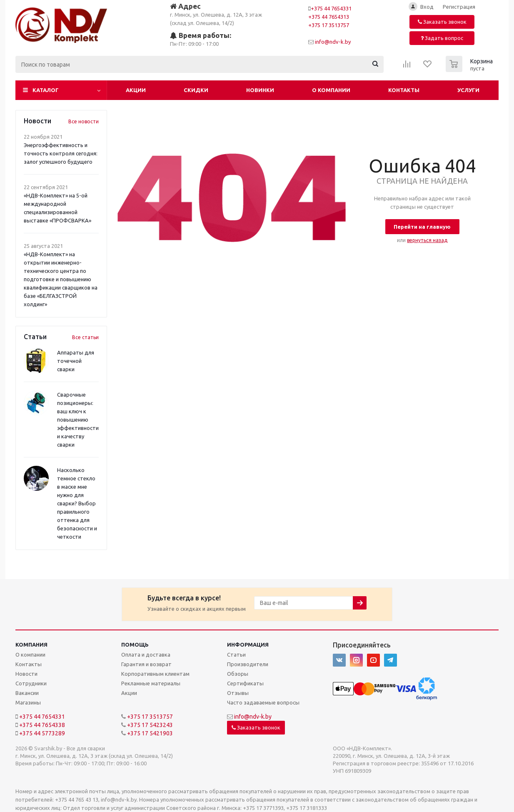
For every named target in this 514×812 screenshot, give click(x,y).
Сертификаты (245, 683)
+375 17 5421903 (150, 733)
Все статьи (85, 337)
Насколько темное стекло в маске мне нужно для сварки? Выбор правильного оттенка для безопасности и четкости (77, 503)
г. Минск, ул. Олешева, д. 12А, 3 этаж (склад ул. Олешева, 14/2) (216, 14)
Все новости (84, 121)
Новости (26, 674)
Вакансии (27, 693)
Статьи (236, 655)
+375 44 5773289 (42, 733)
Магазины (28, 702)
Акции (136, 90)
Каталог (46, 90)
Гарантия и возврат (146, 664)
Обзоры (238, 674)
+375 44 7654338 (42, 725)
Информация (248, 645)
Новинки (260, 90)
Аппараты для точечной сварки (76, 361)
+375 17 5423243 (150, 725)
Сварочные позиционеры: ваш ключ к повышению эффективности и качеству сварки (78, 420)
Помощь (135, 645)
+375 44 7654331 (331, 8)
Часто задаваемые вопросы (263, 702)
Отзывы (238, 693)
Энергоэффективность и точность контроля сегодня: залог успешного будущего (61, 153)
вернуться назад (427, 240)
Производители (248, 664)
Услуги (468, 90)
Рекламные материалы (151, 683)
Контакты (404, 90)
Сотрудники (31, 683)
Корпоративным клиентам (155, 674)
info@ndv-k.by (333, 42)
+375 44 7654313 (329, 17)
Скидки (196, 90)
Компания (31, 645)
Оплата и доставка (146, 655)
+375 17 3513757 (329, 25)
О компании (331, 90)
